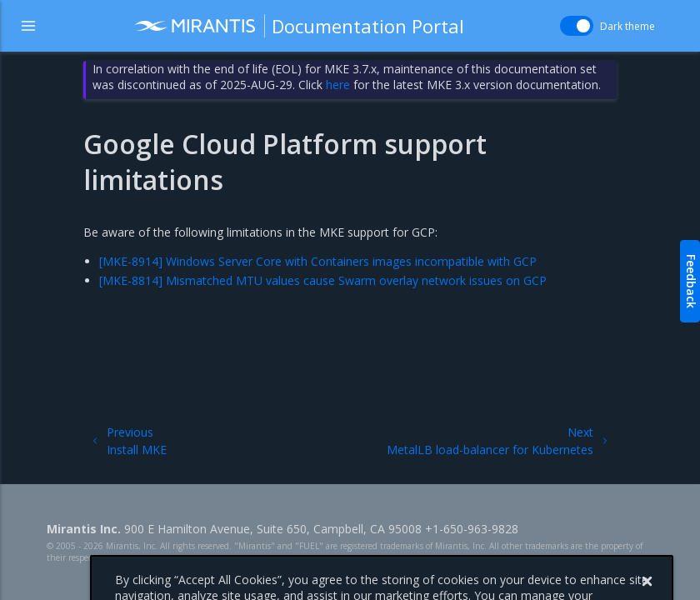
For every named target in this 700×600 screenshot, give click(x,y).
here (338, 85)
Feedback (691, 281)
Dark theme (627, 26)
